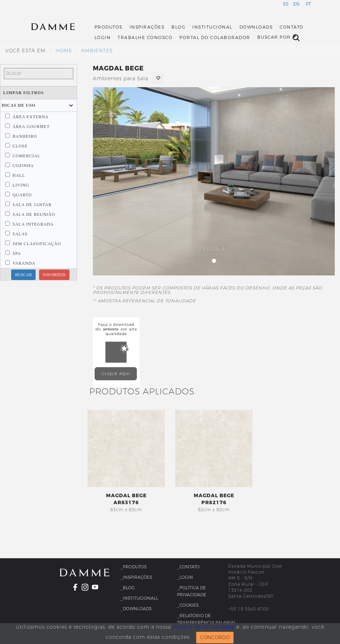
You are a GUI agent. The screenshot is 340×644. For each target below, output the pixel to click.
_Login (185, 577)
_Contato (188, 567)
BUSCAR (23, 275)
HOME (64, 51)
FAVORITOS (54, 275)
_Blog (128, 588)
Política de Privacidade (204, 627)
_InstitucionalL (139, 598)
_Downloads (136, 609)
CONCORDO (215, 638)
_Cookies (188, 605)
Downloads (256, 27)
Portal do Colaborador (215, 38)
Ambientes (97, 51)
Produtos (109, 27)
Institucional (212, 27)
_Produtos (134, 567)
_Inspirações (136, 577)
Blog (178, 27)
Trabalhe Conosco (145, 38)
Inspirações (147, 27)
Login (103, 38)
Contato (292, 27)
